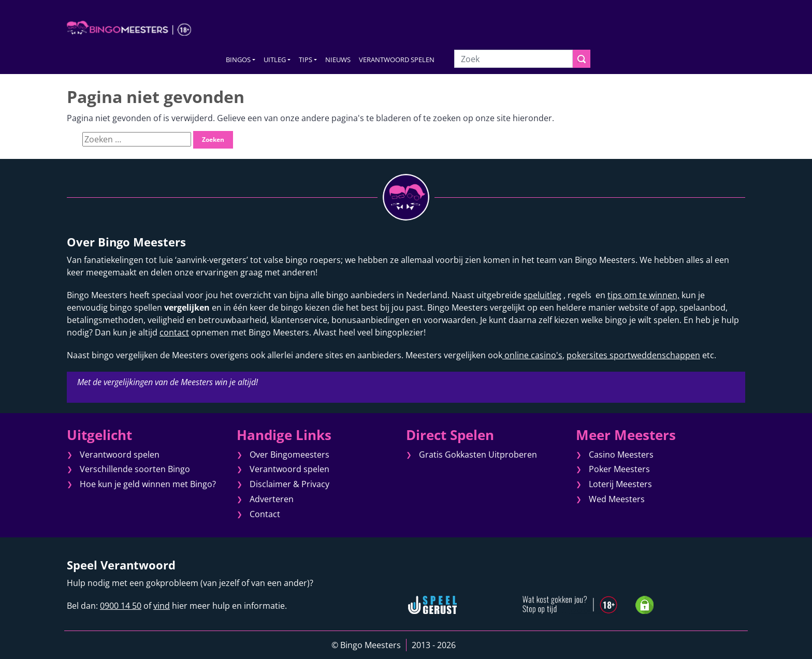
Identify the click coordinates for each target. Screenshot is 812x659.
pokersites (587, 355)
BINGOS (238, 60)
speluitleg (542, 295)
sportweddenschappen (654, 355)
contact (174, 332)
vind (162, 606)
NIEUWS (338, 60)
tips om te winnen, (643, 295)
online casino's (532, 355)
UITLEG (275, 60)
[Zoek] (513, 59)
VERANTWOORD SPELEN (397, 60)
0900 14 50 (121, 606)
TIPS (306, 60)
